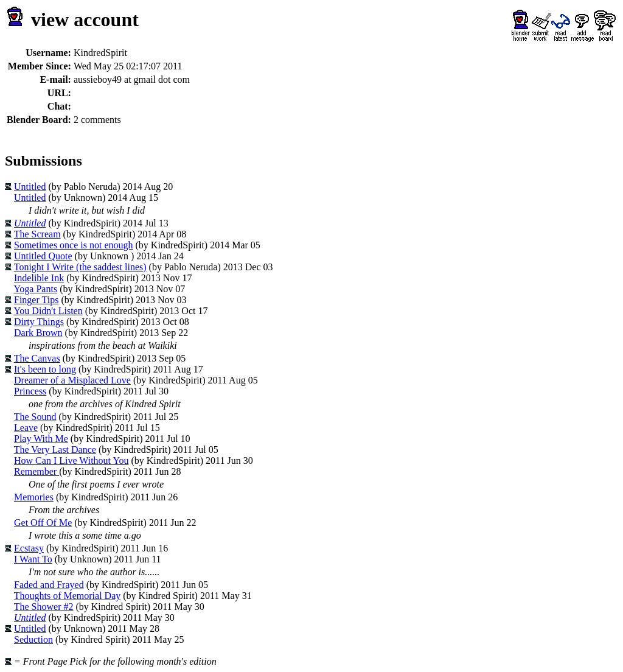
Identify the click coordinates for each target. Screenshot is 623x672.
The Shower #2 (44, 607)
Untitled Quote (43, 256)
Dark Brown (38, 333)
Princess (30, 391)
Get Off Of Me (43, 523)
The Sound (35, 417)
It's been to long (45, 369)
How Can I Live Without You (71, 460)
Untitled (30, 187)
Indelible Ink (39, 278)
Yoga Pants (35, 289)
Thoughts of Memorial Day (68, 596)
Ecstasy (29, 548)
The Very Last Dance (55, 450)
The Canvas (37, 358)
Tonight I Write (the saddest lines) (80, 267)
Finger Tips (36, 300)
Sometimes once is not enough (74, 245)
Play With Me (41, 439)
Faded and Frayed (49, 585)
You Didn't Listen (48, 311)
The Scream (37, 234)
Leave (26, 428)
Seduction (33, 639)
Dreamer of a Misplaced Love (72, 380)
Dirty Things (39, 322)
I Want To (33, 559)
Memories (34, 497)
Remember (37, 471)
